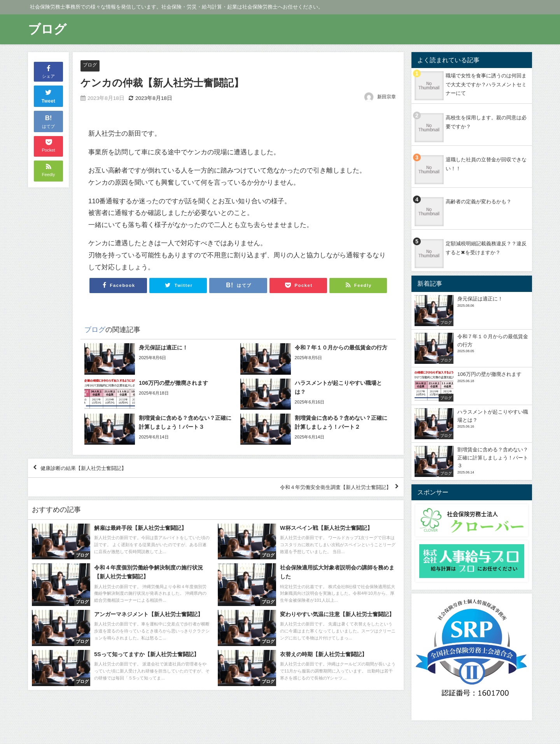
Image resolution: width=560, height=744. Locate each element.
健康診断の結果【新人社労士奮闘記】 (95, 471)
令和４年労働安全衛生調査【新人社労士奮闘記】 (321, 494)
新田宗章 (387, 97)
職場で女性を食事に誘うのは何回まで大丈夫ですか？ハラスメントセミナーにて (486, 84)
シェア (48, 71)
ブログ (90, 65)
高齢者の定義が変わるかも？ (479, 202)
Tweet (49, 95)
